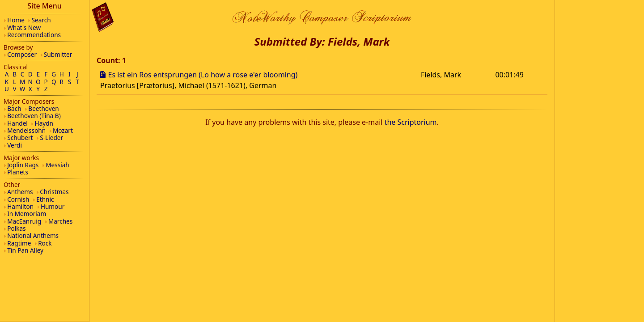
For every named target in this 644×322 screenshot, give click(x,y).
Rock (45, 243)
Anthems (20, 192)
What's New (24, 28)
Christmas (54, 192)
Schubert (20, 138)
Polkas (16, 228)
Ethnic (45, 199)
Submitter (58, 54)
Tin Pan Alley (25, 250)
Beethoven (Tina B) (34, 116)
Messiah (57, 165)
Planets (18, 172)
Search (41, 20)
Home (16, 20)
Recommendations (34, 35)
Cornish (18, 199)
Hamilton (20, 206)
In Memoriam (27, 214)
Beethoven (43, 108)
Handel (17, 123)
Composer (22, 54)
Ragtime (19, 243)
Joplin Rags (23, 165)
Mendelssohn (26, 130)
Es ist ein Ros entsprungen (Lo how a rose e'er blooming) (203, 75)
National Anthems (33, 235)
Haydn (44, 123)
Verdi (15, 145)
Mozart (63, 130)
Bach (14, 108)
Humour (53, 206)
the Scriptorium (411, 122)
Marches (60, 221)
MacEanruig (24, 221)
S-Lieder (51, 138)
